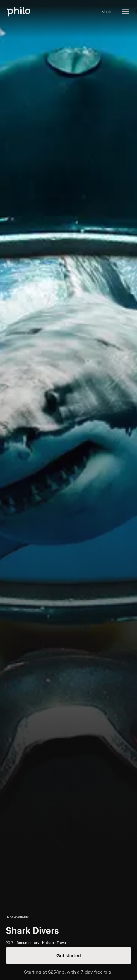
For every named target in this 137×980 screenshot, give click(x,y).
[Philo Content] (125, 12)
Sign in (107, 12)
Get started (69, 955)
